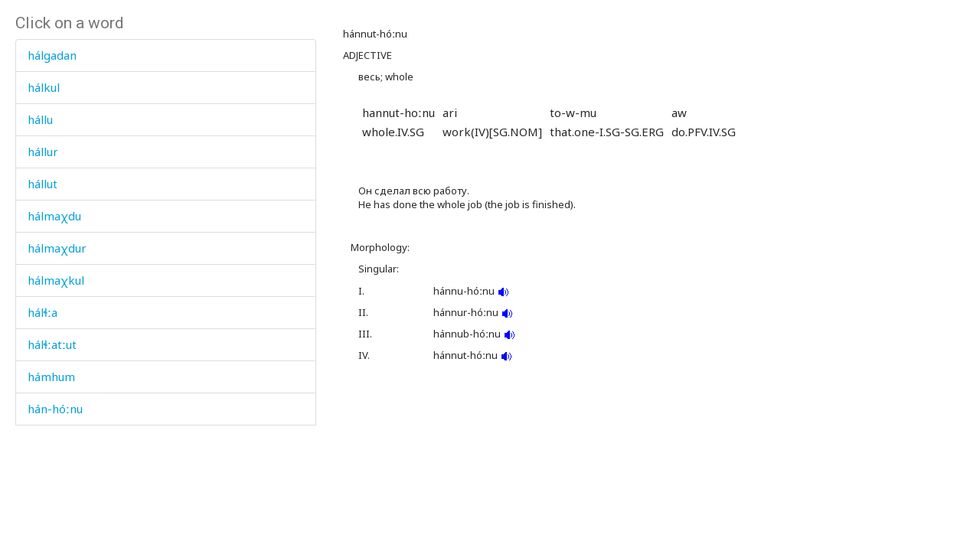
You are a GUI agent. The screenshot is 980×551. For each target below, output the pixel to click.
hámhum (51, 377)
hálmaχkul (56, 280)
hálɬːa (42, 312)
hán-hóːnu (55, 409)
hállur (43, 152)
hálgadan (52, 55)
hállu (40, 119)
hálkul (44, 87)
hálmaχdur (57, 248)
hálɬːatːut (52, 344)
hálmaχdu (54, 216)
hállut (42, 184)
